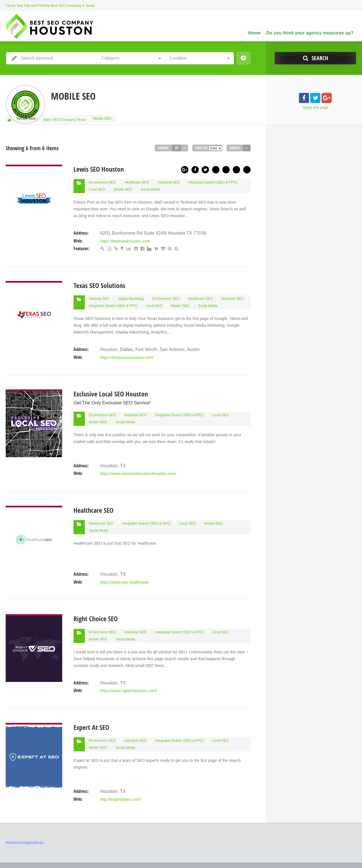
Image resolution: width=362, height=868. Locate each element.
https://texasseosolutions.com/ (127, 350)
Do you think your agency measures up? (310, 33)
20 (176, 146)
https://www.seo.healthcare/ (124, 569)
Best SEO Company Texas (65, 119)
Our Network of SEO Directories (332, 854)
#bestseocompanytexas (23, 825)
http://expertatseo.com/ (120, 782)
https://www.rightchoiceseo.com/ (128, 676)
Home (254, 33)
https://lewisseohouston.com (125, 237)
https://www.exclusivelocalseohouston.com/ (138, 463)
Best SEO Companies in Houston (275, 854)
